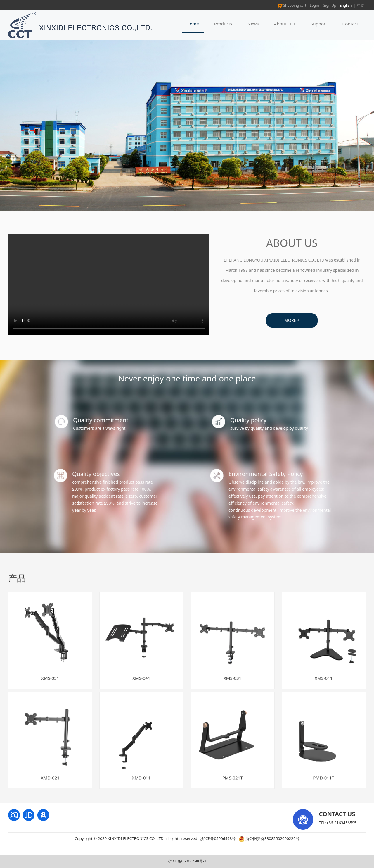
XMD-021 (50, 783)
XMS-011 (324, 683)
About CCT (285, 24)
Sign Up (330, 5)
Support (319, 24)
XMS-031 (232, 683)
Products (223, 24)
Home (193, 24)
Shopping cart (292, 5)
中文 (361, 5)
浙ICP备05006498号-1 (187, 861)
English (346, 5)
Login (314, 5)
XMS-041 (141, 683)
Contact (350, 24)
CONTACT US (337, 814)
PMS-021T (233, 783)
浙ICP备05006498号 (218, 838)
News (253, 24)
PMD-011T (324, 783)
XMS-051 (50, 683)
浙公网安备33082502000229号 (269, 838)
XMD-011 (141, 783)
